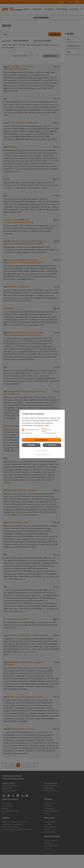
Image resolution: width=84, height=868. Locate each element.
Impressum (38, 455)
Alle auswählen (42, 440)
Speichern (52, 445)
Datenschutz (46, 455)
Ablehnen (31, 445)
